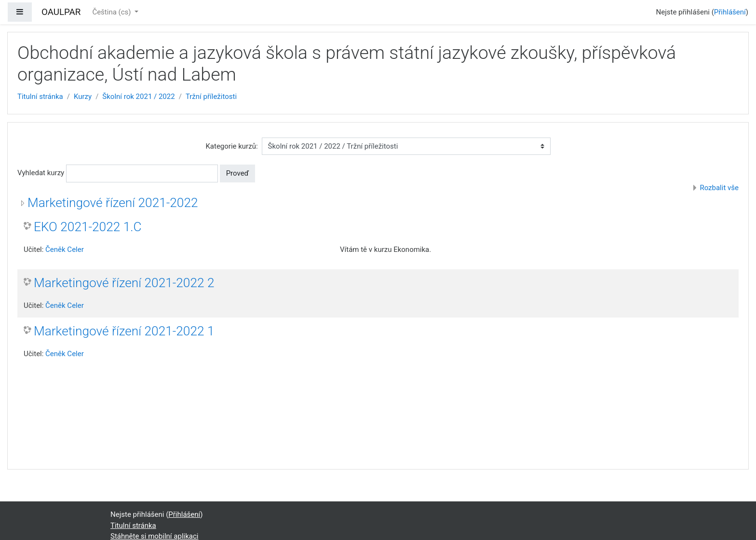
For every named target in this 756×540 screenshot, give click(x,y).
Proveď (238, 173)
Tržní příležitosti (211, 97)
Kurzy (83, 97)
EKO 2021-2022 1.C (88, 227)
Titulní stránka (40, 97)
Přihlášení (730, 12)
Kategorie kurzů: (231, 146)
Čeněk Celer (65, 249)
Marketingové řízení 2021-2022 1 (124, 331)
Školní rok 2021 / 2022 (138, 97)
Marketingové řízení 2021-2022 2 (124, 283)
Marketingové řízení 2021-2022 (113, 203)
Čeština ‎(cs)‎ (112, 12)
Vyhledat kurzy (41, 173)
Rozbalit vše (719, 188)
